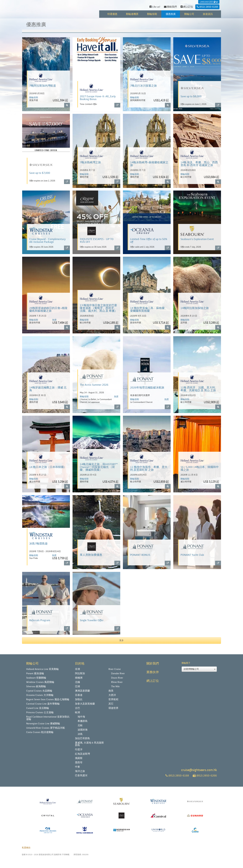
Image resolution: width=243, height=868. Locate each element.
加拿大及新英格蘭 (85, 704)
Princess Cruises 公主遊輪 (40, 712)
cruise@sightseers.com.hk (199, 770)
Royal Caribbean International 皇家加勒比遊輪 (48, 718)
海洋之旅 (80, 771)
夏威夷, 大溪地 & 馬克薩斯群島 (89, 744)
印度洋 (79, 750)
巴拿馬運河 (81, 776)
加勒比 (79, 699)
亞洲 (77, 686)
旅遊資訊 (208, 14)
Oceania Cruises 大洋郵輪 (40, 695)
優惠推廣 (171, 14)
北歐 (80, 725)
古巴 (77, 708)
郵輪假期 (152, 14)
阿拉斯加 (80, 673)
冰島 (80, 734)
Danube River (118, 673)
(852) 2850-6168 (177, 776)
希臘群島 (83, 721)
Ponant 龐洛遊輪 (35, 673)
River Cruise (115, 669)
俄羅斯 (79, 758)
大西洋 (112, 695)
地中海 (81, 717)
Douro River (117, 678)
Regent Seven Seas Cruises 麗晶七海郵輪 (48, 699)
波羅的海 (83, 730)
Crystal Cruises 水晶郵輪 (39, 691)
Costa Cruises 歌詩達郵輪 (40, 732)
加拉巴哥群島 (82, 738)
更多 (122, 641)
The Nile (115, 686)
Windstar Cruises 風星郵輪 (40, 682)
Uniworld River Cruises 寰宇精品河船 (46, 728)
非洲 (77, 669)
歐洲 (77, 712)
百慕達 (79, 695)
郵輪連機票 (132, 14)
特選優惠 (112, 14)
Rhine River (117, 682)
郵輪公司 (189, 14)
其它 (111, 704)
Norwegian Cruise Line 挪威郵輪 (43, 724)
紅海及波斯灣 (82, 754)
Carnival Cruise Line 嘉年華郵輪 (43, 704)
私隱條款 (26, 848)
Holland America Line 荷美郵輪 (42, 669)
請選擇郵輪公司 (199, 669)
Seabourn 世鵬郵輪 (36, 678)
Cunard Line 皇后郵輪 (38, 708)
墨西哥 (79, 763)
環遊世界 (113, 708)
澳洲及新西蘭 (82, 691)
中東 (77, 767)
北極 (77, 682)
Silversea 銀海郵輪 (36, 686)
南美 (111, 691)
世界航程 (113, 699)
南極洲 (79, 678)
